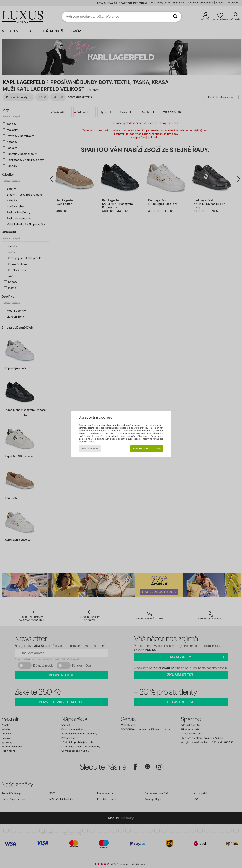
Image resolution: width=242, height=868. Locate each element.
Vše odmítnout (90, 449)
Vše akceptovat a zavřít (147, 449)
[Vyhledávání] (175, 17)
